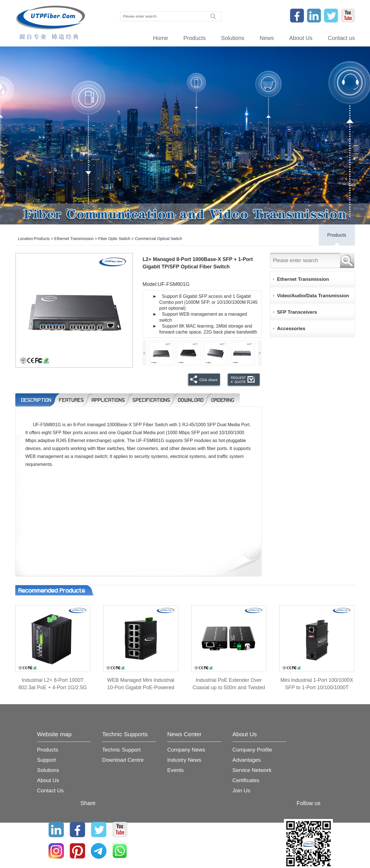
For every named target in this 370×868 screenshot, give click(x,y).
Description (36, 400)
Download (191, 400)
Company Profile (252, 750)
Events (176, 770)
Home (160, 38)
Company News (186, 750)
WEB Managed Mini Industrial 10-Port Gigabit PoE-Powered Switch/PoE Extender (141, 687)
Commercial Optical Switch (158, 239)
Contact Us (50, 790)
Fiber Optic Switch (114, 239)
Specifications (151, 400)
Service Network (252, 770)
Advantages (247, 760)
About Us (301, 38)
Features (71, 400)
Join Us (241, 790)
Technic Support (121, 750)
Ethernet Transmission (74, 239)
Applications (108, 400)
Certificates (246, 780)
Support (47, 760)
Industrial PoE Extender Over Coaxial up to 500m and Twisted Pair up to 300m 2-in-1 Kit (229, 687)
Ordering (223, 400)
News (267, 38)
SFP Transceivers (297, 312)
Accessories (291, 329)
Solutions (233, 38)
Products (195, 38)
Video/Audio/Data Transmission (313, 296)
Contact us (341, 38)
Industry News (184, 760)
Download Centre (123, 760)
